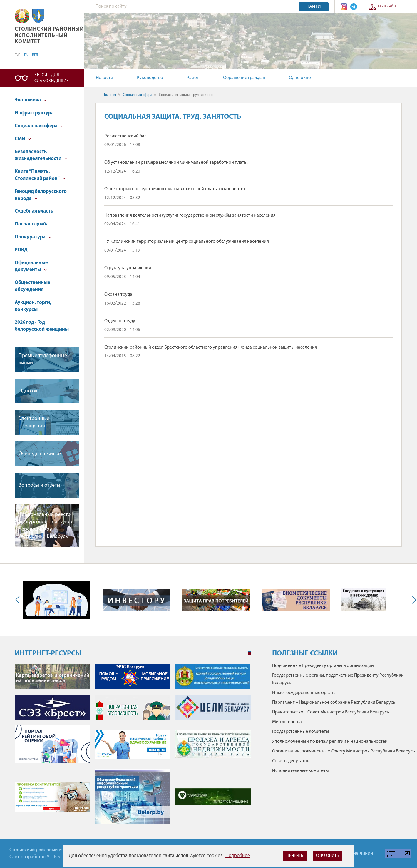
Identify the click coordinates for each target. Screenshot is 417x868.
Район (193, 78)
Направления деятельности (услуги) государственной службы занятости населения (190, 215)
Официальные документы (31, 266)
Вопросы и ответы (39, 485)
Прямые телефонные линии (43, 359)
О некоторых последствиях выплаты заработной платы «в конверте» (175, 189)
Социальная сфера (39, 126)
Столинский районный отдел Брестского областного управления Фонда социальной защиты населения (211, 347)
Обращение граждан (244, 78)
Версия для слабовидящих (52, 78)
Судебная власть (34, 211)
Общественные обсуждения (32, 286)
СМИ (23, 139)
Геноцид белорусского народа (41, 195)
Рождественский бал (125, 136)
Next (413, 600)
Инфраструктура (37, 113)
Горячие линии (357, 853)
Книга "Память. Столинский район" (40, 175)
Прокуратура (33, 237)
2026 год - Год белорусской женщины (42, 326)
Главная (110, 95)
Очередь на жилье (40, 454)
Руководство (150, 78)
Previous (19, 600)
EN (26, 55)
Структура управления (128, 268)
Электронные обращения (34, 422)
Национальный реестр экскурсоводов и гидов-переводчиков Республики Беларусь (46, 526)
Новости (104, 78)
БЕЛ (35, 55)
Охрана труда (118, 295)
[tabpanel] (133, 747)
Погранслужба (32, 224)
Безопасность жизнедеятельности (41, 155)
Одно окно (300, 78)
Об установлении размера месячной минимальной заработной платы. (176, 163)
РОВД (21, 250)
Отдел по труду (120, 321)
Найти (314, 7)
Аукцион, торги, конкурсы (33, 306)
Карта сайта (387, 7)
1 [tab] (249, 653)
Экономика (31, 100)
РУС (17, 55)
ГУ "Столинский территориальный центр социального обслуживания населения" (187, 242)
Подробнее (238, 856)
